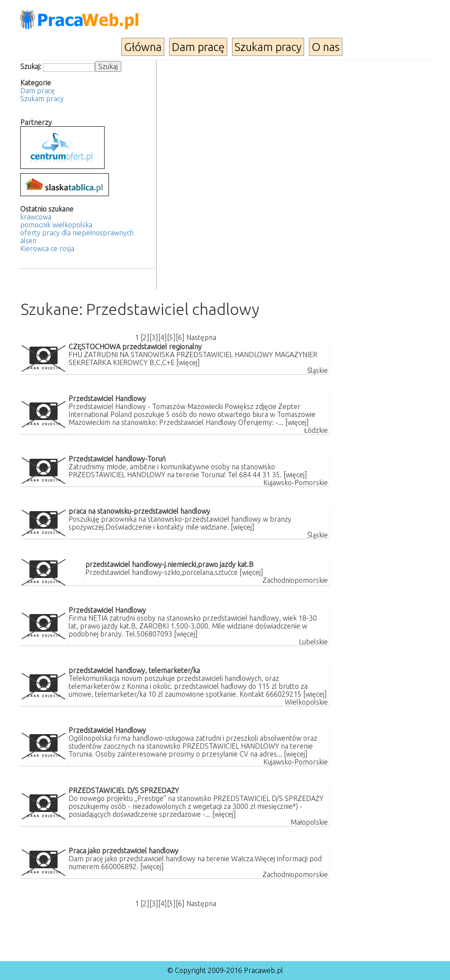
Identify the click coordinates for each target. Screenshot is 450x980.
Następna (201, 337)
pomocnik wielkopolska (56, 225)
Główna (143, 47)
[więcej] (188, 362)
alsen (28, 241)
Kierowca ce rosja (47, 249)
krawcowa (36, 217)
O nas (326, 47)
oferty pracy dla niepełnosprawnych (77, 233)
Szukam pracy (268, 47)
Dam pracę (198, 47)
